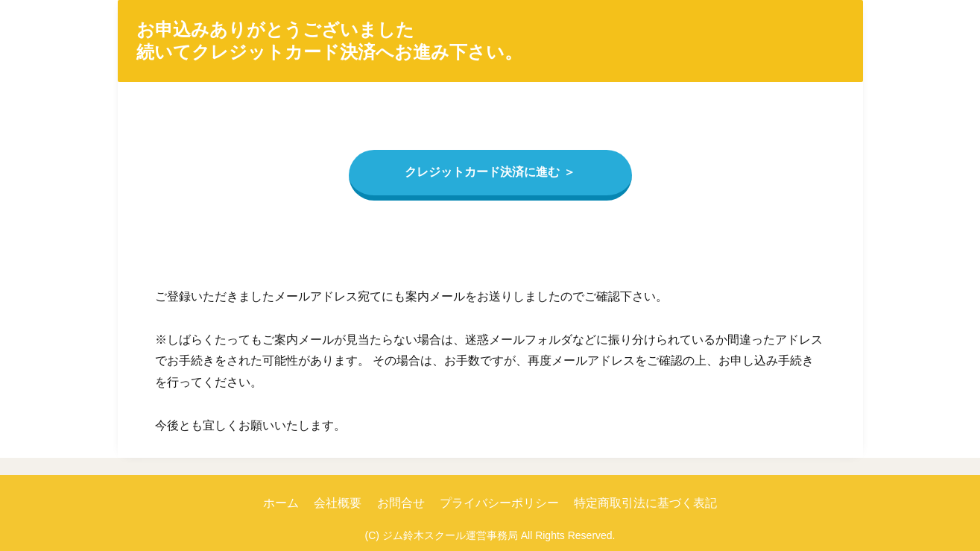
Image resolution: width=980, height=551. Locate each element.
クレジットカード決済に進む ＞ (490, 172)
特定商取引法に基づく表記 (645, 503)
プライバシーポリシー (499, 503)
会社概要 (338, 503)
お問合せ (401, 503)
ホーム (281, 503)
